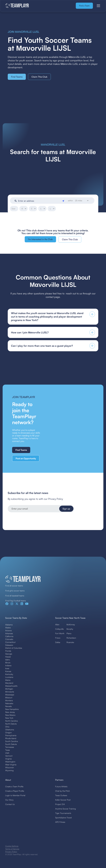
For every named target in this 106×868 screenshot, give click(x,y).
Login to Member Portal (15, 795)
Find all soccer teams (14, 586)
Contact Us (10, 804)
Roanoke (70, 642)
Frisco (58, 638)
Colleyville (59, 629)
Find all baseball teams (15, 596)
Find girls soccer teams (15, 591)
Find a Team (84, 6)
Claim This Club (39, 77)
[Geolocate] (63, 201)
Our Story (9, 800)
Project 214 (60, 804)
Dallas (58, 642)
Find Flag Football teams (16, 601)
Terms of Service (12, 849)
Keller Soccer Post (63, 800)
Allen (57, 624)
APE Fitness (60, 822)
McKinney (71, 624)
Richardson (71, 638)
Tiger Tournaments (63, 813)
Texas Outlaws (61, 795)
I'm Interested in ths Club (40, 239)
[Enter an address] (39, 201)
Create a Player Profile (15, 791)
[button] (98, 6)
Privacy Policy (11, 852)
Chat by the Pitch (63, 791)
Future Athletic (61, 786)
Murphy (70, 629)
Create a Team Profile (14, 786)
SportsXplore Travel (63, 818)
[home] (17, 6)
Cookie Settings (12, 846)
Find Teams (17, 77)
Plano (69, 633)
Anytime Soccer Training (65, 809)
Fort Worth (60, 633)
